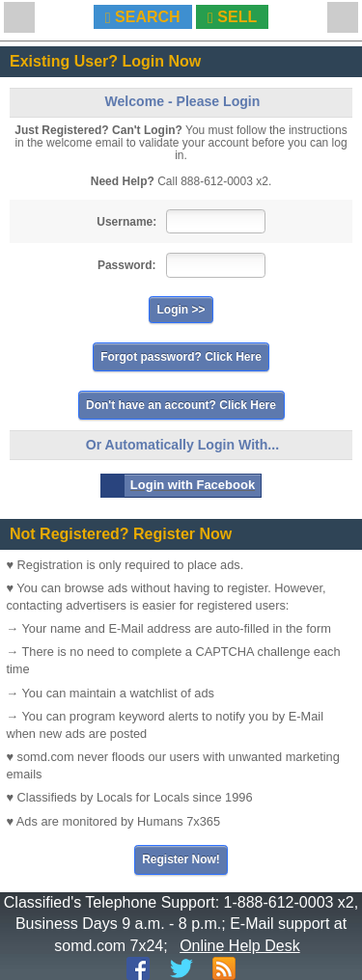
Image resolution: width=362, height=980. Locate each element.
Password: (127, 265)
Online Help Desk (240, 946)
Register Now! (181, 859)
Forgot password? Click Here (181, 357)
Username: (126, 222)
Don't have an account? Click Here (181, 405)
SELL (232, 17)
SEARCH (143, 17)
